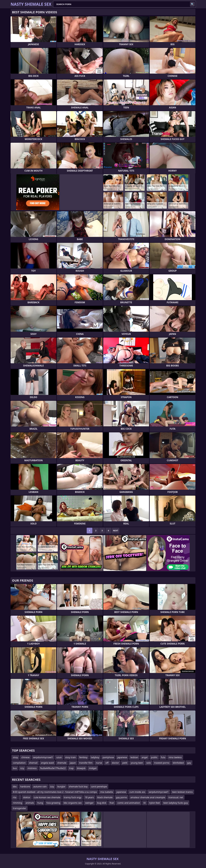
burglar (61, 787)
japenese (121, 792)
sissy (15, 757)
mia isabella (107, 792)
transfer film (86, 763)
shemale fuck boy (78, 787)
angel (144, 757)
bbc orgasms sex (73, 803)
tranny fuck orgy (73, 797)
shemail (33, 763)
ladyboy (95, 757)
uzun (59, 757)
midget (93, 768)
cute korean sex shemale (47, 797)
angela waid (47, 763)
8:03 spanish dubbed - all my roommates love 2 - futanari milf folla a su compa (55, 792)
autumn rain (40, 787)
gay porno (122, 797)
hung (40, 803)
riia (15, 797)
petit (125, 763)
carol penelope (99, 787)
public (154, 757)
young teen (137, 763)
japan (73, 763)
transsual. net (176, 797)
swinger (89, 803)
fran (112, 803)
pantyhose (108, 757)
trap (71, 768)
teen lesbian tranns (182, 792)
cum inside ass (137, 792)
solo (149, 763)
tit (145, 803)
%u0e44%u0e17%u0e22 (53, 768)
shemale (62, 763)
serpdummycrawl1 (43, 757)
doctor (115, 763)
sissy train (71, 757)
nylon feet (154, 803)
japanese (122, 757)
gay (189, 763)
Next (116, 531)
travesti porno (162, 763)
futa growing (53, 803)
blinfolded (178, 763)
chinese (25, 757)
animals (30, 803)
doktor (27, 797)
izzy (22, 768)
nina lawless (175, 757)
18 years (89, 797)
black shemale (105, 797)
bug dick (102, 803)
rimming (18, 803)
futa (163, 757)
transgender (20, 808)
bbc (15, 787)
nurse (99, 763)
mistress (32, 768)
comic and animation (129, 803)
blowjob (81, 768)
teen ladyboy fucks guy (176, 803)
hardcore (25, 787)
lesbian (134, 757)
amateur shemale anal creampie (148, 797)
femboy (83, 757)
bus (15, 768)
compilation (19, 763)
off (107, 763)
